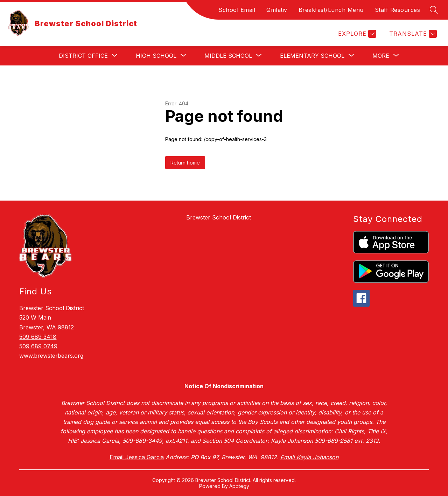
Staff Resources (398, 10)
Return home (185, 163)
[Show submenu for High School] (156, 56)
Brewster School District (219, 217)
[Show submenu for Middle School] (228, 56)
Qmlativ (277, 10)
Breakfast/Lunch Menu (331, 10)
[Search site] (434, 10)
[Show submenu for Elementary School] (312, 56)
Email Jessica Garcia (137, 457)
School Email (237, 10)
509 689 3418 (38, 337)
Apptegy (239, 486)
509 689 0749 (38, 346)
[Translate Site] (412, 34)
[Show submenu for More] (381, 56)
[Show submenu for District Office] (83, 56)
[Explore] (356, 34)
